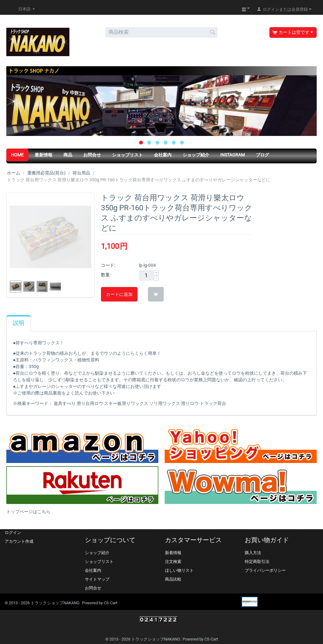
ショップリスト (127, 155)
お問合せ (92, 155)
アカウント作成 (19, 541)
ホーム (14, 173)
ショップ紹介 (196, 155)
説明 (19, 323)
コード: (108, 265)
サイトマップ (97, 579)
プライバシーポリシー (265, 570)
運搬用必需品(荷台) (46, 173)
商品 (68, 155)
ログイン (13, 533)
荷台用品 (81, 173)
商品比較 (173, 579)
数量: (106, 275)
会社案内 (163, 155)
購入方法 (253, 553)
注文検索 (173, 562)
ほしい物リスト (179, 570)
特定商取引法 (257, 562)
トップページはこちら (28, 512)
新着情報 (173, 553)
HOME (17, 155)
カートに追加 (119, 294)
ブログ (262, 155)
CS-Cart (111, 603)
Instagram (232, 155)
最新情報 (44, 155)
